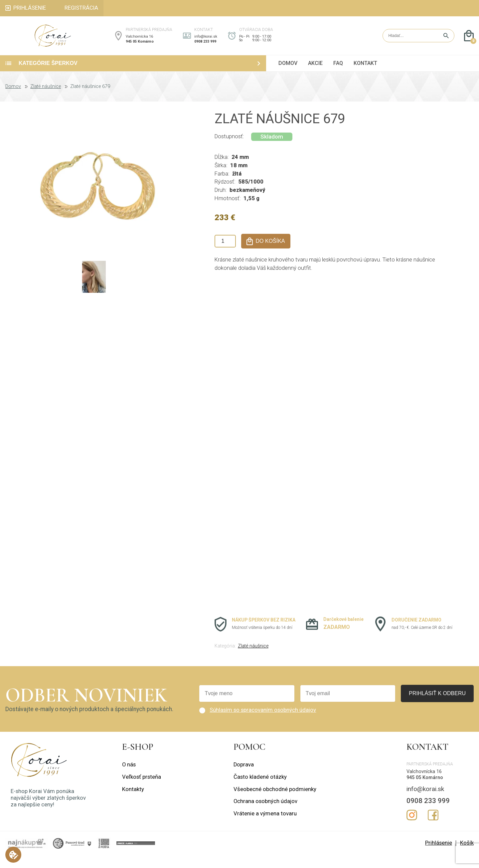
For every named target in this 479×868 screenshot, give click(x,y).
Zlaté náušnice (46, 99)
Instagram (412, 828)
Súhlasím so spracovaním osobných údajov (263, 723)
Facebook (433, 828)
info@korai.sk (206, 43)
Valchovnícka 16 (139, 43)
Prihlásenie (439, 856)
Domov (13, 99)
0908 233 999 (205, 48)
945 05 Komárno (140, 48)
